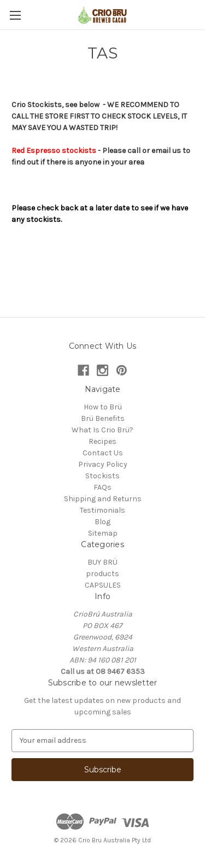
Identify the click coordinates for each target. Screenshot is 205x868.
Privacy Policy (103, 464)
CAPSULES (103, 585)
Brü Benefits (103, 418)
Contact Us (103, 453)
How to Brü (103, 407)
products (102, 574)
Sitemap (103, 533)
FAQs (102, 487)
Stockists (102, 476)
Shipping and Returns (103, 499)
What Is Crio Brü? (102, 430)
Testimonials (102, 510)
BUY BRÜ (102, 562)
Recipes (102, 441)
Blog (102, 522)
